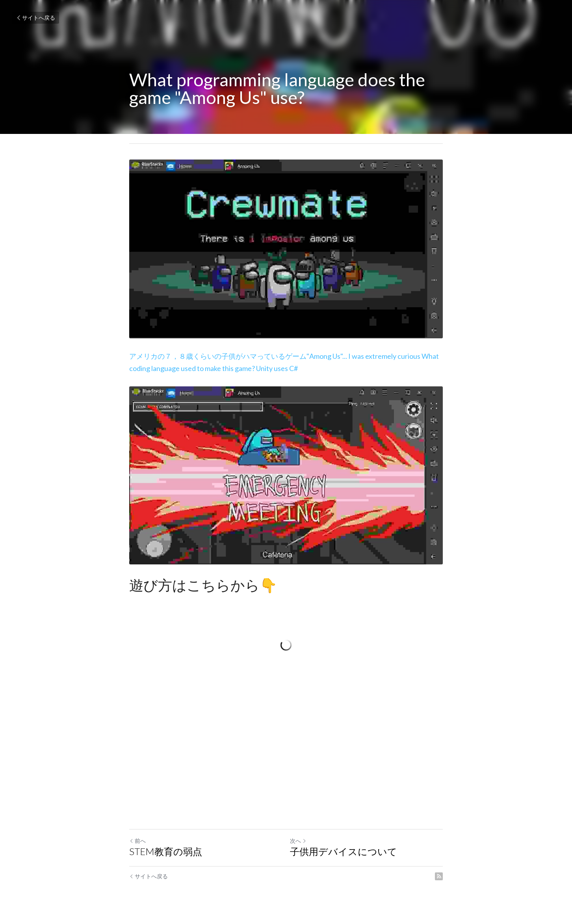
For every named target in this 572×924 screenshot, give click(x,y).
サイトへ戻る (35, 18)
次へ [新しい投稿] (298, 841)
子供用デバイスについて (344, 851)
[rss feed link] (439, 876)
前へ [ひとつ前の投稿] (137, 841)
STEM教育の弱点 (166, 851)
